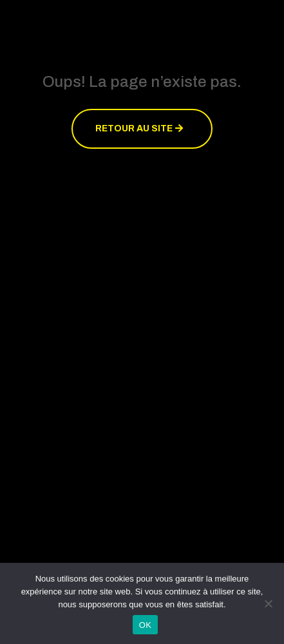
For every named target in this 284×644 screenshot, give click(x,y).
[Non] (268, 603)
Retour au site (134, 128)
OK (145, 625)
